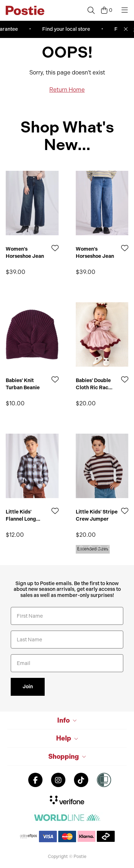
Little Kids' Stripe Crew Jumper (97, 515)
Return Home (67, 90)
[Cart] (107, 10)
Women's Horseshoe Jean (25, 253)
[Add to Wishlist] (55, 248)
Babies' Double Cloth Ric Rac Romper (93, 384)
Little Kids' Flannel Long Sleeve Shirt (21, 515)
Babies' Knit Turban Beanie (23, 384)
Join (28, 687)
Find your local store (74, 29)
